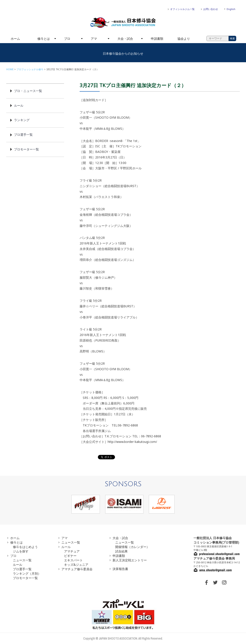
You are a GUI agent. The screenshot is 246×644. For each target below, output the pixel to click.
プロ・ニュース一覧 (28, 91)
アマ (94, 39)
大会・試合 (125, 39)
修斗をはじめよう (25, 547)
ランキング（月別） (27, 573)
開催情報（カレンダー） (132, 547)
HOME (10, 69)
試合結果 (121, 551)
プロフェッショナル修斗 (30, 69)
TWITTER (215, 582)
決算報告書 (120, 569)
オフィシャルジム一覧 (182, 9)
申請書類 (157, 39)
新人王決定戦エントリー (130, 560)
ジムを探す (21, 551)
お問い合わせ (211, 9)
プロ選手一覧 (23, 135)
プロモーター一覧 (26, 149)
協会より (184, 39)
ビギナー (70, 556)
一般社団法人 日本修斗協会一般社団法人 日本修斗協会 (123, 23)
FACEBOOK (206, 582)
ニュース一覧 (22, 560)
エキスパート (73, 560)
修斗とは (44, 39)
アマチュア (72, 551)
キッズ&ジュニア (76, 565)
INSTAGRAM (224, 582)
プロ (67, 39)
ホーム (15, 39)
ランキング (22, 120)
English (231, 9)
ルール (19, 105)
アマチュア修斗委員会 (77, 569)
